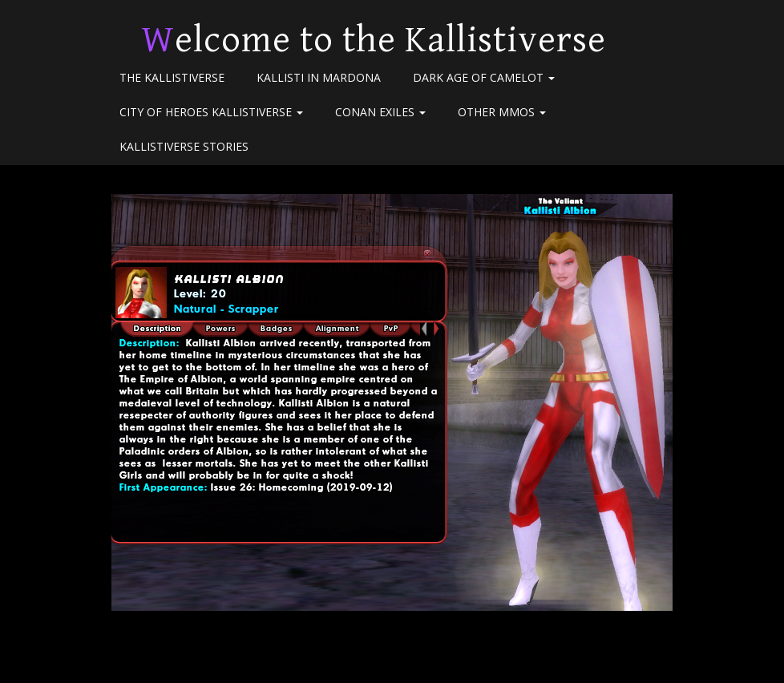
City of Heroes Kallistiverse (211, 112)
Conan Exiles (380, 112)
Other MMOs (502, 112)
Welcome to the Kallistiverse (374, 40)
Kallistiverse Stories (184, 146)
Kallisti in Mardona (319, 77)
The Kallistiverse (172, 77)
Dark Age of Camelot (484, 77)
